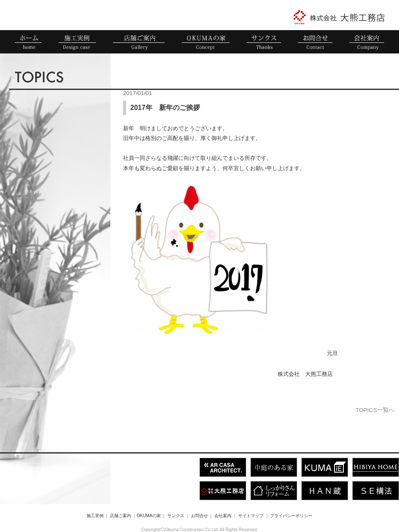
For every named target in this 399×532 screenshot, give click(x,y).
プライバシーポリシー (291, 516)
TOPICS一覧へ (375, 410)
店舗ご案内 (121, 516)
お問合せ (199, 516)
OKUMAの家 (149, 516)
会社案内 (223, 516)
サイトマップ (251, 516)
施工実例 (95, 516)
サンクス (176, 516)
